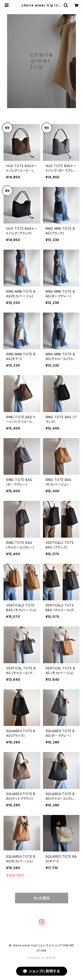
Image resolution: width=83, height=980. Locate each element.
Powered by (42, 958)
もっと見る (42, 898)
